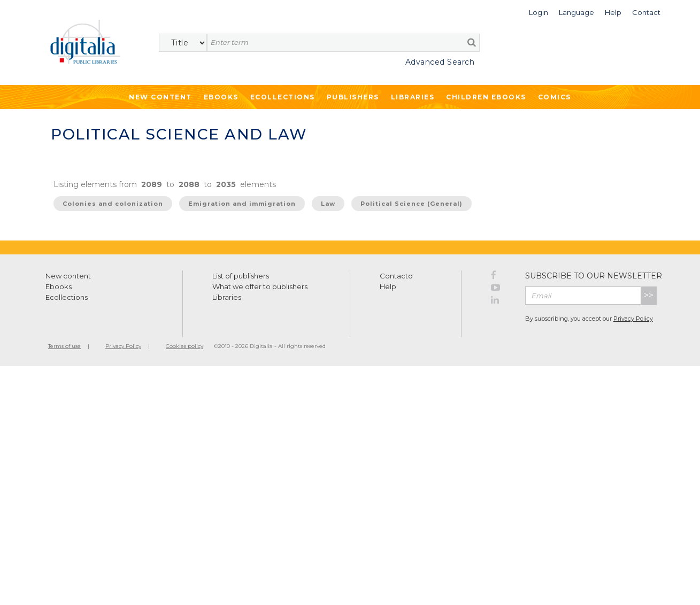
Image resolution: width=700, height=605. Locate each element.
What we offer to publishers (260, 286)
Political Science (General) (411, 204)
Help (388, 286)
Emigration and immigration (242, 204)
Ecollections (283, 97)
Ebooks (221, 97)
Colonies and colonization (113, 204)
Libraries (413, 97)
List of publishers (241, 276)
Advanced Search (440, 62)
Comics (555, 97)
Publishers (353, 97)
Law (328, 204)
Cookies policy (184, 346)
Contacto (396, 276)
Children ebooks (486, 97)
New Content (160, 97)
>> (649, 295)
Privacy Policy (633, 319)
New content (68, 276)
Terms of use (64, 346)
